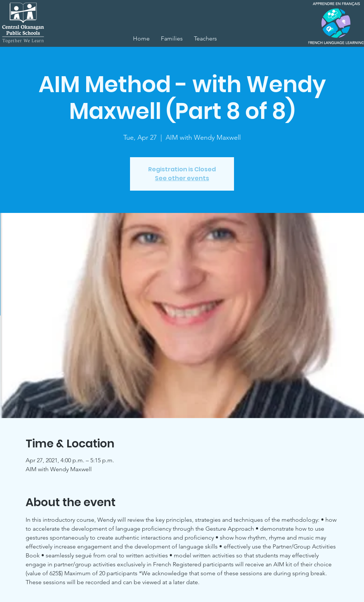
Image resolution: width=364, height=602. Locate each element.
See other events (182, 178)
